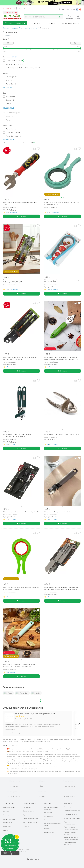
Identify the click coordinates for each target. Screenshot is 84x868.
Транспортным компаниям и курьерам (52, 825)
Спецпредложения (8, 815)
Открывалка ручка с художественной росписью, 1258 (35, 714)
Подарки (5, 830)
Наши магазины (7, 822)
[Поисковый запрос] (40, 17)
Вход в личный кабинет (30, 822)
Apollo (8, 693)
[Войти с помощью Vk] (77, 9)
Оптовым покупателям (50, 820)
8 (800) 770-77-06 (24, 8)
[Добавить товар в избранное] (38, 148)
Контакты (26, 826)
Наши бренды (7, 826)
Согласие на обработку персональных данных (71, 838)
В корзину (21, 216)
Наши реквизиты (49, 833)
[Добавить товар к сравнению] (35, 148)
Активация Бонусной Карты (73, 819)
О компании (47, 829)
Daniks (36, 693)
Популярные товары (9, 807)
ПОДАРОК (10, 853)
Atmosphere (22, 693)
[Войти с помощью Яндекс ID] (80, 9)
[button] (15, 23)
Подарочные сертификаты (72, 811)
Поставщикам (48, 812)
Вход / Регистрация (67, 9)
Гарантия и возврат (29, 815)
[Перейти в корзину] (78, 17)
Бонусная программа (71, 814)
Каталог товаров (9, 804)
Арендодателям (48, 816)
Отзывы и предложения (30, 819)
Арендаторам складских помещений (51, 808)
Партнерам (48, 804)
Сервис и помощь (29, 804)
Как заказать (27, 807)
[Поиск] (59, 17)
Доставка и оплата (10, 12)
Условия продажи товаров (72, 807)
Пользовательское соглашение (70, 833)
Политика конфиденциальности (71, 823)
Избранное (6, 811)
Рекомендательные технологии (70, 843)
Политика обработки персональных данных (71, 828)
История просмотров (9, 819)
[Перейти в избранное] (70, 17)
